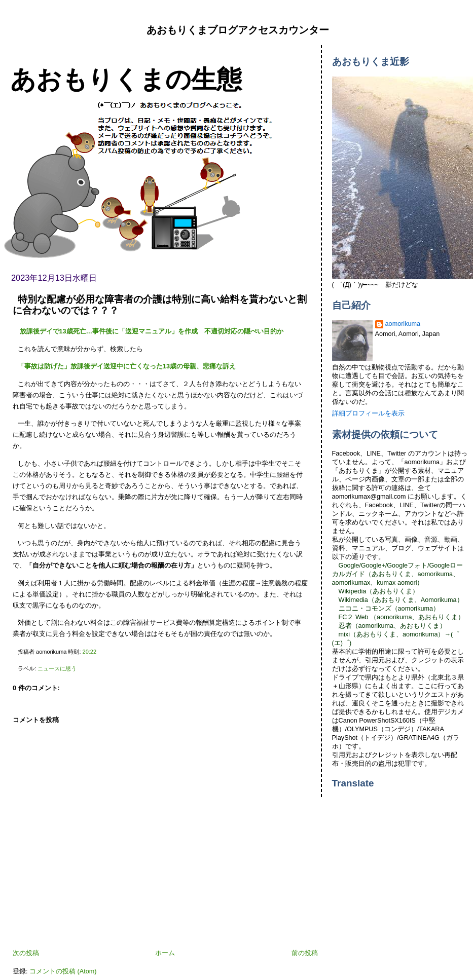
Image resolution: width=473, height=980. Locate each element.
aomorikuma (403, 324)
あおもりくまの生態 (126, 79)
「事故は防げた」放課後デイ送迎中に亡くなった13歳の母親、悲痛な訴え (127, 366)
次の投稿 (26, 953)
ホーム (165, 953)
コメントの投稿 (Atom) (63, 971)
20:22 (89, 652)
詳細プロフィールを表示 (368, 413)
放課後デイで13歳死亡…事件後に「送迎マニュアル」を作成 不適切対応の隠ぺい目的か (151, 331)
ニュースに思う (57, 668)
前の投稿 (305, 953)
